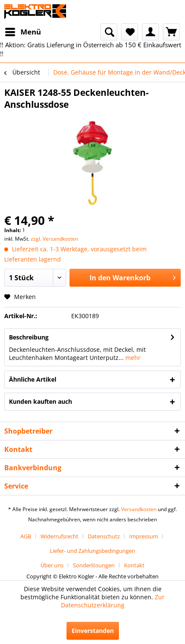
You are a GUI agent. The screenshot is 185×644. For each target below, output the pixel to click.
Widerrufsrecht (59, 536)
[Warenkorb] (171, 32)
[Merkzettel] (130, 32)
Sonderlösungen (94, 565)
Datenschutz (104, 536)
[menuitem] (23, 32)
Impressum (144, 536)
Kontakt (134, 565)
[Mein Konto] (150, 32)
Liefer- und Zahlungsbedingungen (92, 551)
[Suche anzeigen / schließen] (109, 32)
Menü (23, 31)
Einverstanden (93, 631)
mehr (132, 358)
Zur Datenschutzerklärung (113, 601)
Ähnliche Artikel (33, 379)
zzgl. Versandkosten (54, 239)
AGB (26, 536)
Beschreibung (29, 337)
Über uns (52, 565)
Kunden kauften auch (40, 401)
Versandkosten (139, 509)
